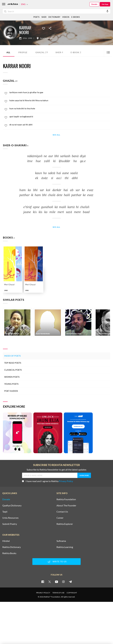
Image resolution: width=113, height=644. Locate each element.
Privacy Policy (66, 481)
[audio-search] (107, 11)
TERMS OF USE (58, 593)
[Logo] (13, 4)
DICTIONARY (54, 17)
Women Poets (12, 377)
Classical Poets (13, 370)
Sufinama (61, 541)
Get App (105, 4)
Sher (59, 52)
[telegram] (70, 582)
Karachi (43, 38)
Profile (23, 52)
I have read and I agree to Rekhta (48, 481)
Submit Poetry (10, 524)
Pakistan (50, 38)
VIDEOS (66, 17)
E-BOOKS (76, 17)
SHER (44, 17)
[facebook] (43, 582)
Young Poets (11, 384)
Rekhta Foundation (66, 499)
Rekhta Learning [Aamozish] (65, 547)
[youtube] (56, 582)
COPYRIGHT (72, 593)
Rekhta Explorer (65, 524)
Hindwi (6, 541)
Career (60, 518)
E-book (76, 52)
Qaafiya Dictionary (12, 505)
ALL (8, 52)
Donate (94, 4)
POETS (36, 17)
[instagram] (63, 582)
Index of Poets (12, 356)
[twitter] (50, 582)
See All (56, 135)
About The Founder (66, 505)
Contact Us (62, 512)
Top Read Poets (13, 363)
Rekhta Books (9, 553)
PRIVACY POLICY (43, 593)
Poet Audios (11, 391)
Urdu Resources (10, 518)
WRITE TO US (56, 562)
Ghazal (42, 52)
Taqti (5, 512)
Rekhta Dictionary (12, 547)
